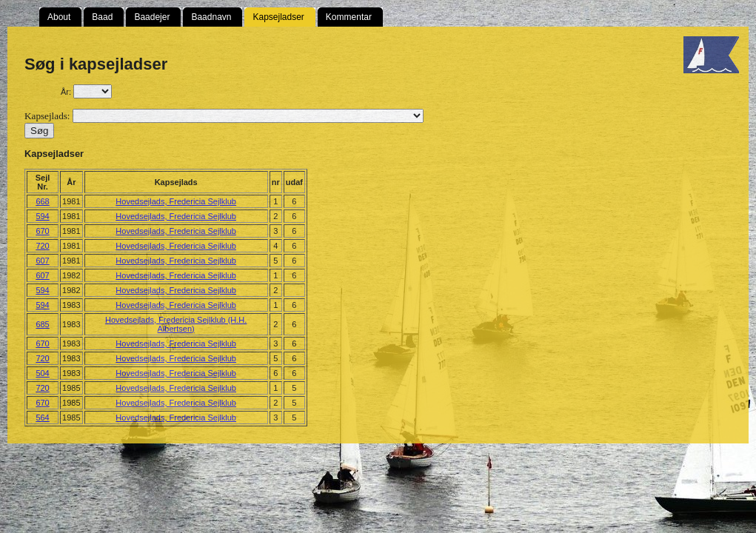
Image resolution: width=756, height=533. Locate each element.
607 (42, 261)
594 (42, 216)
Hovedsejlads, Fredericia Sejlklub (176, 201)
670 (42, 231)
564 (42, 418)
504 (42, 373)
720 (42, 246)
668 (42, 201)
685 (42, 324)
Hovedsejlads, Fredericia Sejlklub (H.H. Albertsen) (176, 324)
